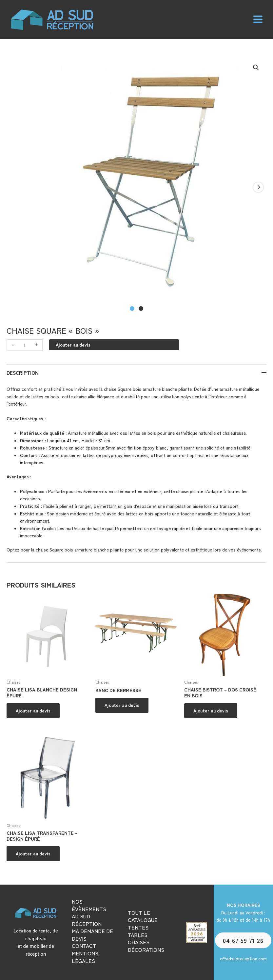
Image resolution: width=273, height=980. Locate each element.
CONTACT (84, 946)
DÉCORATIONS (146, 950)
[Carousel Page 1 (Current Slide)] (132, 309)
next (258, 187)
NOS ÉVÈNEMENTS (89, 905)
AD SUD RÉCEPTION (87, 920)
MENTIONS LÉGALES (85, 957)
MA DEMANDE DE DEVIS (92, 935)
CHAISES (139, 942)
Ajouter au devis (73, 345)
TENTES (138, 927)
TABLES (138, 935)
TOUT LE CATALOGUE (143, 916)
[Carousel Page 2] (141, 309)
